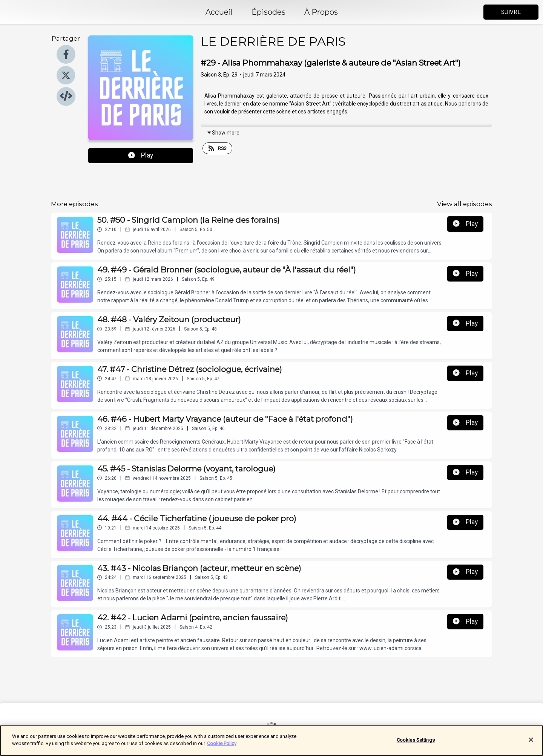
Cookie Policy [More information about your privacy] (222, 744)
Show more (223, 133)
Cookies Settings (416, 740)
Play (141, 155)
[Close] (531, 740)
